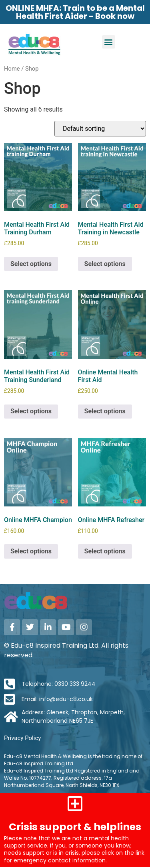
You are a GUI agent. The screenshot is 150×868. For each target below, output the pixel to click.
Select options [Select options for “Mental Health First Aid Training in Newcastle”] (105, 264)
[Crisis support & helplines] (75, 803)
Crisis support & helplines (75, 827)
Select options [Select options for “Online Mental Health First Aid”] (105, 411)
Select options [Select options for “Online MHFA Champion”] (31, 551)
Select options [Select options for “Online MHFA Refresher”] (105, 551)
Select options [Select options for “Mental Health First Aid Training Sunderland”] (31, 411)
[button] (109, 42)
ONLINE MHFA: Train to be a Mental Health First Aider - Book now (75, 12)
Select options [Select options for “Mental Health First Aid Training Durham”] (31, 264)
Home (12, 69)
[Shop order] (100, 129)
